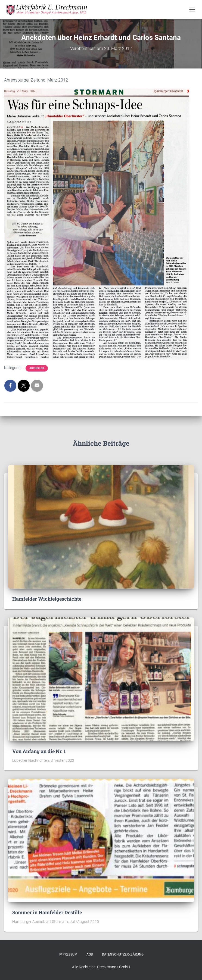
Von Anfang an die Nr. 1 (39, 751)
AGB (90, 954)
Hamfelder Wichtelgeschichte (47, 599)
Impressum (68, 954)
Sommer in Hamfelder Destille (47, 912)
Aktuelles (37, 368)
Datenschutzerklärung (123, 954)
